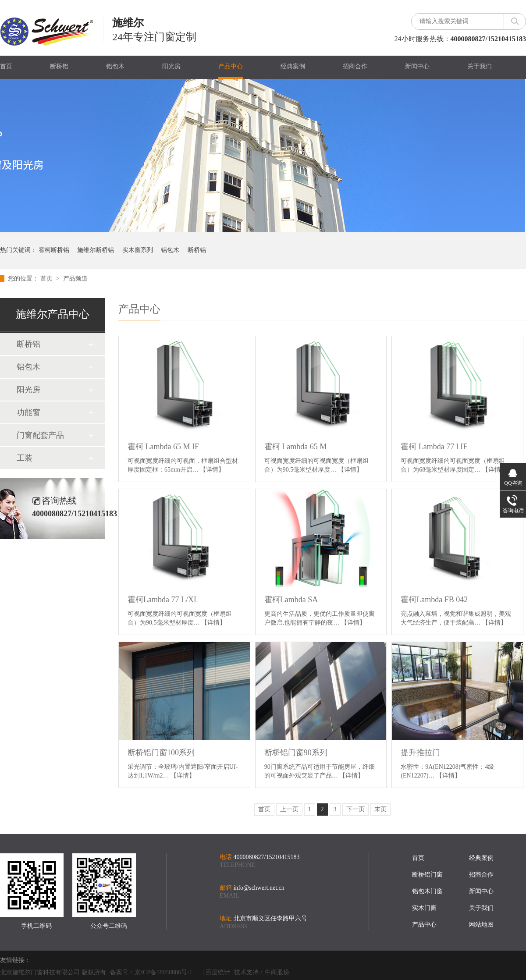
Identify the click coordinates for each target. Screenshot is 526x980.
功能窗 (28, 412)
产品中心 (231, 66)
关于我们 (480, 66)
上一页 (289, 809)
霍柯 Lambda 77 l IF (434, 447)
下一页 (355, 809)
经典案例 (293, 66)
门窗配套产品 (40, 435)
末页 (380, 809)
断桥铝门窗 (427, 875)
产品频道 (75, 279)
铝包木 (115, 66)
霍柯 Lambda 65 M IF (163, 447)
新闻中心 (417, 66)
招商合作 (355, 66)
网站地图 (481, 925)
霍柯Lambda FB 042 (434, 600)
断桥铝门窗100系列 (161, 753)
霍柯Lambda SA (291, 600)
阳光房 (171, 66)
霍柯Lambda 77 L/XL (163, 600)
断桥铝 (59, 66)
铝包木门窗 (427, 891)
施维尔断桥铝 (96, 250)
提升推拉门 (420, 753)
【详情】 (212, 470)
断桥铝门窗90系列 (296, 753)
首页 (6, 66)
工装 (25, 458)
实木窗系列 (138, 250)
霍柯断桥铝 (54, 250)
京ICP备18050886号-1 (163, 972)
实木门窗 (424, 908)
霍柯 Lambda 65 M (295, 447)
